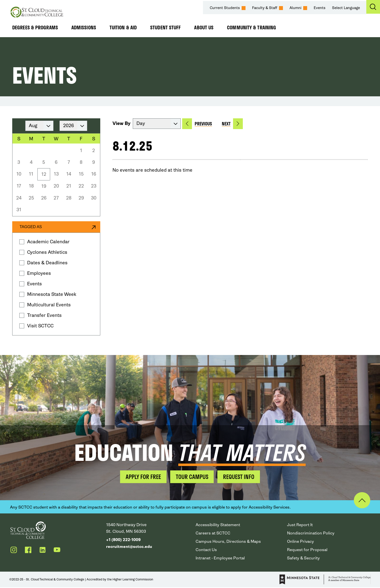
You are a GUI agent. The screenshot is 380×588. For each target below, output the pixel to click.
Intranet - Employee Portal (221, 559)
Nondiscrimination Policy (311, 534)
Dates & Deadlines (47, 263)
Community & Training (251, 27)
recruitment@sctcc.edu (130, 547)
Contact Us (206, 550)
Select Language (346, 8)
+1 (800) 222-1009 (123, 540)
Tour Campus (192, 477)
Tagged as (31, 227)
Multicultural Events (49, 305)
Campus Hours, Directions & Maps (229, 542)
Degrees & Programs (35, 27)
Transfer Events (44, 315)
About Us (204, 27)
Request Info (241, 477)
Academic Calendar (48, 242)
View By (122, 123)
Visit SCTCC (40, 326)
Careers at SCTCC (213, 534)
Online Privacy (301, 542)
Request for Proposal (307, 550)
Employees (39, 273)
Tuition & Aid (123, 27)
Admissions (84, 27)
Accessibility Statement (218, 525)
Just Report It (300, 525)
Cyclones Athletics (47, 252)
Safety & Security (304, 559)
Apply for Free (141, 477)
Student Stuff (165, 27)
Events (320, 8)
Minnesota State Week (52, 294)
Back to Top (360, 501)
